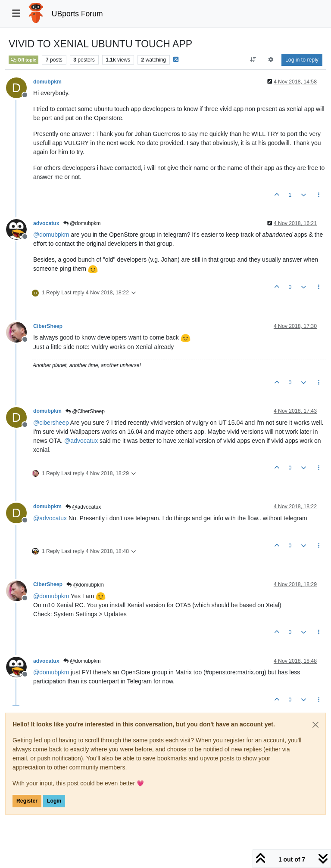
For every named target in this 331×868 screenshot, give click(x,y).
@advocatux (83, 507)
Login (54, 801)
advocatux (46, 223)
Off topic (23, 60)
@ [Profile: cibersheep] (51, 423)
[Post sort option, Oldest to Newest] (253, 60)
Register (27, 801)
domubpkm (47, 82)
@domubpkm (82, 223)
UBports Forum (77, 14)
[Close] (315, 725)
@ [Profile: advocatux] (81, 441)
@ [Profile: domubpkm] (51, 235)
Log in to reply (302, 60)
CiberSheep (48, 326)
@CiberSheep (85, 411)
